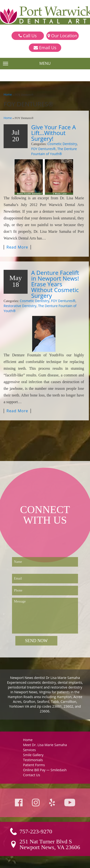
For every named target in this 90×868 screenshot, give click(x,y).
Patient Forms (34, 765)
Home (8, 95)
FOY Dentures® (43, 149)
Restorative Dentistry (20, 306)
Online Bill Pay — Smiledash (45, 770)
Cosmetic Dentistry (62, 144)
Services (29, 750)
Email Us (45, 48)
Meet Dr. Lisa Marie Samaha (45, 745)
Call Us (27, 36)
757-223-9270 (36, 831)
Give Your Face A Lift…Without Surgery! (54, 133)
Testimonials (33, 760)
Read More (17, 247)
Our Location (62, 36)
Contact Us (32, 775)
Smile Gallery (33, 755)
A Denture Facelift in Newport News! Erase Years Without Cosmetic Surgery (55, 284)
